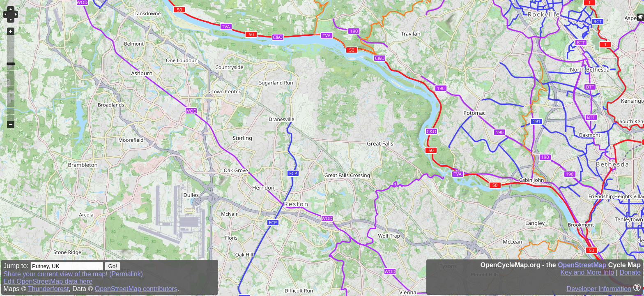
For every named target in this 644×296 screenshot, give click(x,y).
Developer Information (599, 289)
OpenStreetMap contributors (136, 289)
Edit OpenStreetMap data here (48, 281)
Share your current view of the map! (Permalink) (73, 274)
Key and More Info (588, 272)
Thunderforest (48, 289)
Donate (630, 272)
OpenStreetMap (582, 265)
